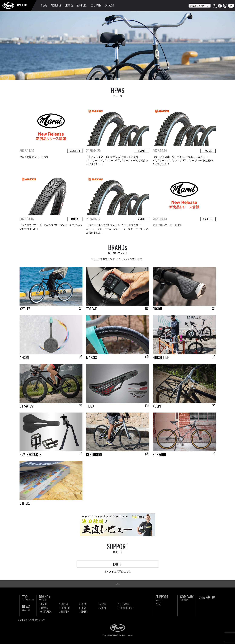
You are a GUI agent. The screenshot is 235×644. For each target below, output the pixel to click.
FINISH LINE (66, 608)
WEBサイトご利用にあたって (33, 620)
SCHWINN (65, 612)
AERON (103, 604)
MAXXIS (45, 608)
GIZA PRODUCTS (127, 608)
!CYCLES (45, 604)
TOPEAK (64, 604)
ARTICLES (56, 5)
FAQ (118, 564)
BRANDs (69, 5)
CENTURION (46, 612)
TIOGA (83, 608)
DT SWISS (124, 604)
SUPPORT (82, 5)
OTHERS (84, 612)
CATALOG (109, 5)
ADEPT (103, 608)
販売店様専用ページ (200, 6)
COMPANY (96, 5)
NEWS (44, 5)
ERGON (84, 604)
